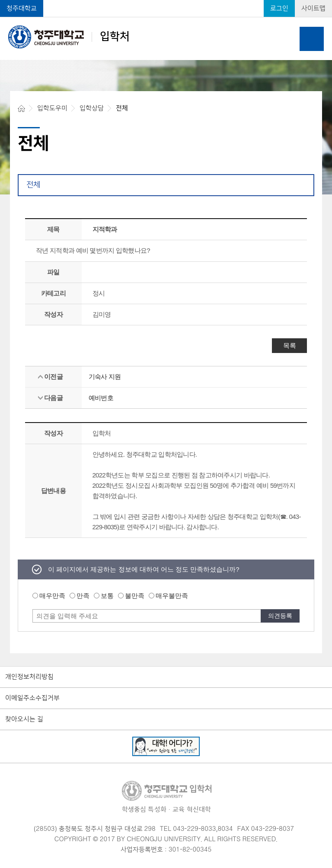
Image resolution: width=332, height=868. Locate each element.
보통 (107, 596)
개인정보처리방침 (29, 677)
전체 (33, 185)
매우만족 (52, 596)
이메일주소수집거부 (32, 698)
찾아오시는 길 (24, 719)
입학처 (69, 37)
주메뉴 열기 (312, 39)
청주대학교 (22, 8)
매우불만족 (172, 596)
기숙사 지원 (105, 377)
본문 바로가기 (166, 0)
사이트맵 (313, 8)
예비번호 (101, 398)
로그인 (279, 8)
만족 (83, 596)
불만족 (135, 596)
